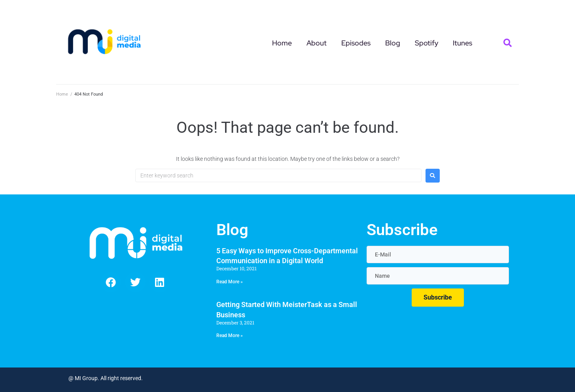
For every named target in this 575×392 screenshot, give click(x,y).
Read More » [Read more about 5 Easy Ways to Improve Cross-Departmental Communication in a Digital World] (230, 282)
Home (62, 94)
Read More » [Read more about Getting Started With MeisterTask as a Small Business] (230, 335)
